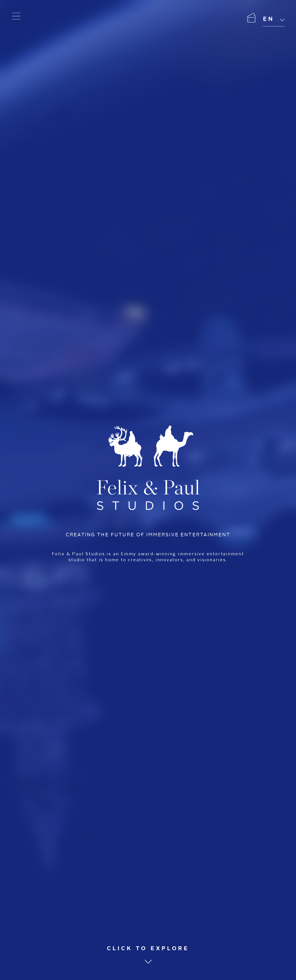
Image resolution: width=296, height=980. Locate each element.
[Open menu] (16, 16)
